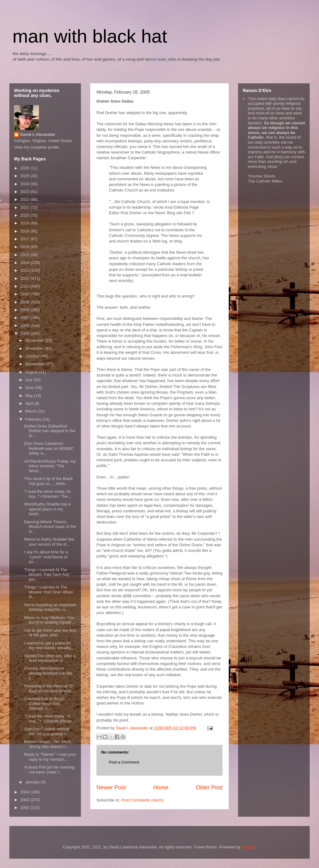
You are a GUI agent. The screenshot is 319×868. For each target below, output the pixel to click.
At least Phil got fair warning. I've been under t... (50, 770)
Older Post (209, 787)
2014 (25, 263)
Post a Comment (124, 762)
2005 (25, 333)
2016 (25, 247)
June (30, 388)
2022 (25, 199)
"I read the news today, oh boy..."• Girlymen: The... (47, 494)
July (29, 380)
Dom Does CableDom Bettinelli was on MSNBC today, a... (49, 448)
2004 (25, 792)
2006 (25, 326)
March (31, 411)
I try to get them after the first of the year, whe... (50, 633)
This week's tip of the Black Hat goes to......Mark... (48, 481)
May (30, 396)
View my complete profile (36, 147)
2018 (25, 231)
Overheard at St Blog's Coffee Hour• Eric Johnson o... (44, 704)
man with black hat (90, 36)
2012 (25, 278)
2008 (25, 310)
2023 (25, 192)
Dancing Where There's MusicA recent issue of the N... (50, 527)
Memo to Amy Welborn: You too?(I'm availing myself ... (50, 620)
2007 (25, 318)
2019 (25, 223)
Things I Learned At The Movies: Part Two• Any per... (46, 575)
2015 (25, 255)
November (35, 348)
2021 (25, 208)
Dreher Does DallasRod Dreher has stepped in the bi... (50, 431)
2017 (25, 239)
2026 (25, 168)
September (36, 364)
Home (161, 787)
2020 (25, 215)
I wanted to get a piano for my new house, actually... (49, 646)
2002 (25, 808)
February (34, 419)
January (33, 782)
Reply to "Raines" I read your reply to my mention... (50, 757)
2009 (25, 302)
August (32, 372)
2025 (25, 176)
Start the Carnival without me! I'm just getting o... (47, 731)
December (35, 340)
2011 (25, 286)
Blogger (248, 847)
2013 (25, 270)
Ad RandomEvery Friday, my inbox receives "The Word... (50, 466)
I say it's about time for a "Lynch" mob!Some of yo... (46, 557)
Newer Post (111, 787)
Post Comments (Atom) (142, 800)
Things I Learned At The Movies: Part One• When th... (49, 592)
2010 (25, 294)
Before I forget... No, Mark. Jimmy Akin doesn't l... (48, 744)
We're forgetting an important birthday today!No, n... (50, 607)
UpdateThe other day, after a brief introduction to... (50, 658)
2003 (25, 800)
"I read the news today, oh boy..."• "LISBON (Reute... (49, 719)
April (30, 403)
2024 (25, 184)
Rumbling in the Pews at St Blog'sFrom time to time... (49, 688)
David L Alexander (38, 134)
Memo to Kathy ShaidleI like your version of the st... (49, 542)
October (33, 356)
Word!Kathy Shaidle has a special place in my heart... (47, 509)
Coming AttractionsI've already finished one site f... (48, 673)
